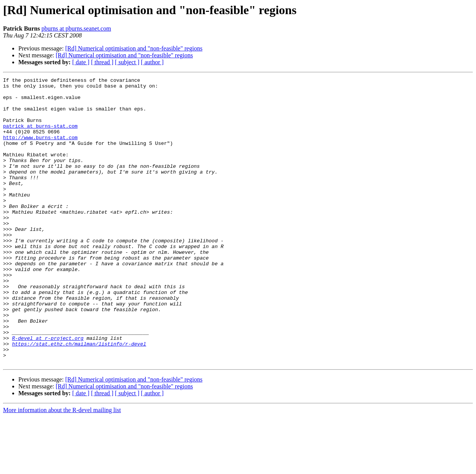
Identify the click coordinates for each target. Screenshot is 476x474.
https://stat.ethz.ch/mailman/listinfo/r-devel (79, 398)
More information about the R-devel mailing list (62, 467)
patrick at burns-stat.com (40, 136)
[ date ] (81, 62)
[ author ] (152, 62)
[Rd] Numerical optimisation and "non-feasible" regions (134, 48)
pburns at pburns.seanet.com (76, 28)
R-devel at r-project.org (48, 391)
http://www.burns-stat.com (40, 150)
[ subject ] (127, 62)
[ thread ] (102, 62)
